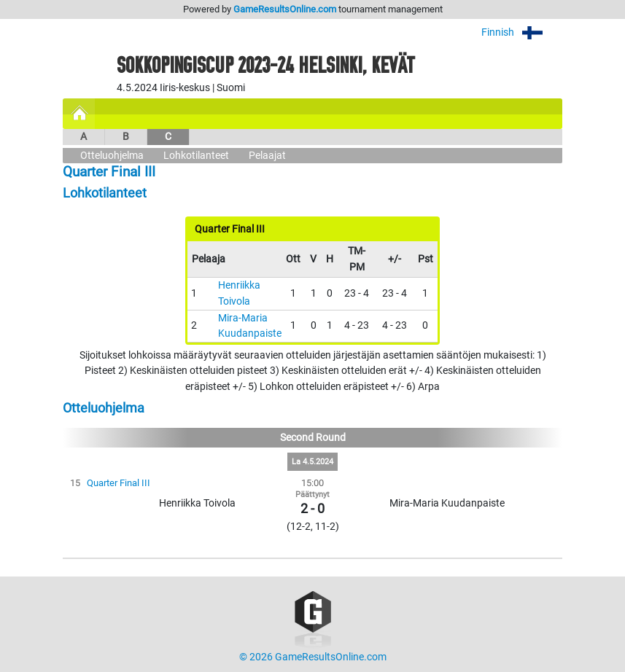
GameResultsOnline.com (285, 9)
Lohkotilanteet (196, 156)
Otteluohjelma (112, 156)
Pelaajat (267, 156)
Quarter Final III (119, 483)
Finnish (522, 32)
